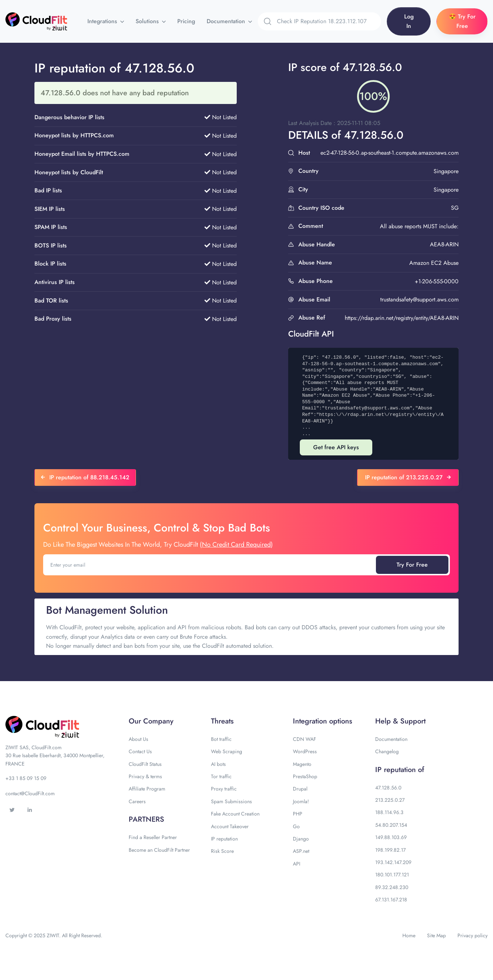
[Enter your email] (210, 565)
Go (296, 826)
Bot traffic (221, 739)
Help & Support (400, 721)
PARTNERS (146, 819)
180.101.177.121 (392, 875)
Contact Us (140, 751)
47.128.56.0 (388, 788)
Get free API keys (336, 447)
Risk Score (222, 851)
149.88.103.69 (391, 837)
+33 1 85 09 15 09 (26, 778)
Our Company (151, 721)
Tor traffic (221, 776)
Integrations (103, 21)
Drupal (300, 789)
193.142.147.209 (393, 862)
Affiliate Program (147, 789)
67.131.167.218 (391, 900)
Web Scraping (227, 751)
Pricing (186, 21)
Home (409, 935)
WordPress (305, 751)
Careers (137, 801)
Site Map (436, 935)
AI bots (218, 764)
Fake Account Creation (235, 814)
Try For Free (412, 565)
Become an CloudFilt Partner (159, 850)
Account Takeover (230, 826)
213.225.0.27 (390, 800)
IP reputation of (400, 770)
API (297, 864)
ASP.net (301, 851)
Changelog (387, 751)
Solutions (148, 21)
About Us (138, 739)
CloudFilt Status (145, 764)
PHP (298, 814)
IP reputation (224, 839)
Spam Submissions (231, 801)
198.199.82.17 (390, 850)
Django (301, 839)
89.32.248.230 (392, 887)
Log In (409, 21)
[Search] (329, 21)
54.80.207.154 (391, 825)
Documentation (227, 21)
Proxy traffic (224, 789)
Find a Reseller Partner (153, 837)
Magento (302, 764)
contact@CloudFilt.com (30, 793)
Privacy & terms (145, 776)
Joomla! (301, 801)
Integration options (322, 721)
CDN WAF (304, 739)
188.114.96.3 (389, 812)
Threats (222, 721)
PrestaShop (305, 776)
